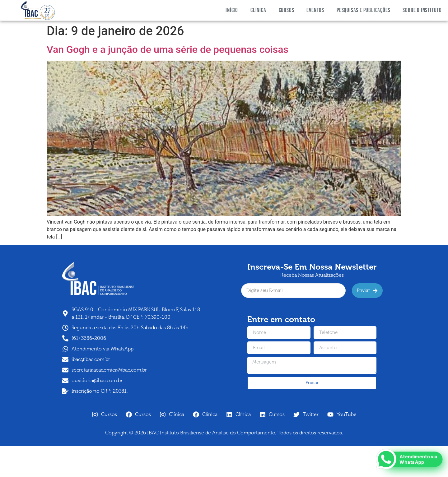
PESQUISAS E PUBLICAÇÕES (363, 10)
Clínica (258, 10)
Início (232, 10)
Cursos (287, 10)
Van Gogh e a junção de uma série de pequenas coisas (168, 49)
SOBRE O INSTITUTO (422, 10)
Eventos (315, 10)
